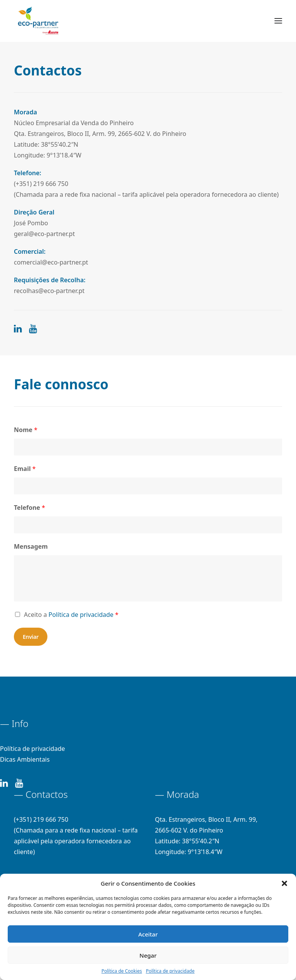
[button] (284, 883)
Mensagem (31, 546)
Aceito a (71, 615)
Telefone (29, 508)
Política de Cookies (122, 971)
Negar (148, 955)
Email (25, 469)
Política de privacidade (170, 971)
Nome (26, 430)
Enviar (31, 637)
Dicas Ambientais (25, 759)
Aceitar (148, 934)
